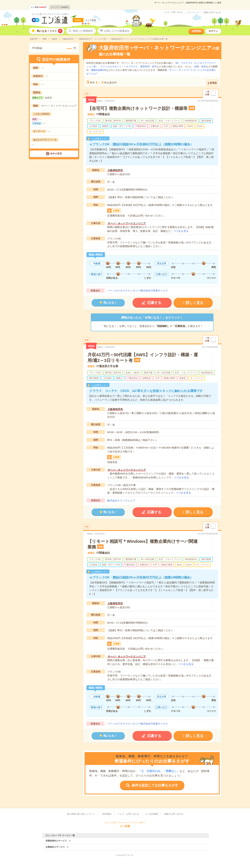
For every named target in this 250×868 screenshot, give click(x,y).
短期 (196, 67)
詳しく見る (195, 303)
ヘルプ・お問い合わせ (173, 12)
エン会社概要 (152, 814)
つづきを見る (181, 231)
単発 (204, 67)
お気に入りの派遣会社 (117, 31)
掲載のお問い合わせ (212, 12)
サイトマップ (193, 12)
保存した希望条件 (83, 31)
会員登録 (196, 31)
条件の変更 (56, 154)
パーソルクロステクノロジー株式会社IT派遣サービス (138, 291)
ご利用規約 (106, 814)
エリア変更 (91, 20)
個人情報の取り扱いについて (81, 814)
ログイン (213, 31)
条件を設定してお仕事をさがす (155, 785)
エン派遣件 (39, 7)
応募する (154, 303)
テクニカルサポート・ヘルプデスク (119, 67)
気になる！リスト (50, 31)
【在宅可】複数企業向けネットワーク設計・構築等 (137, 108)
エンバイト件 (60, 7)
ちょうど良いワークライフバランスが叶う (50, 14)
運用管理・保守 (148, 67)
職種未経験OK (99, 70)
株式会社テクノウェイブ (121, 501)
